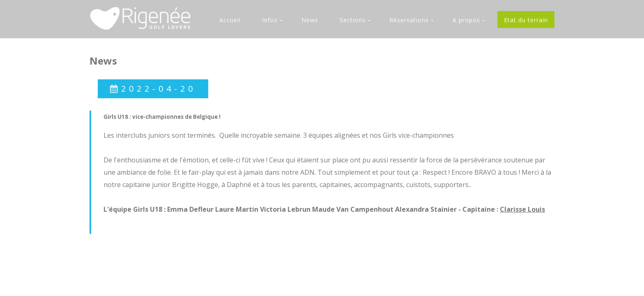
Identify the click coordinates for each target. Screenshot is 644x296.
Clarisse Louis (522, 209)
